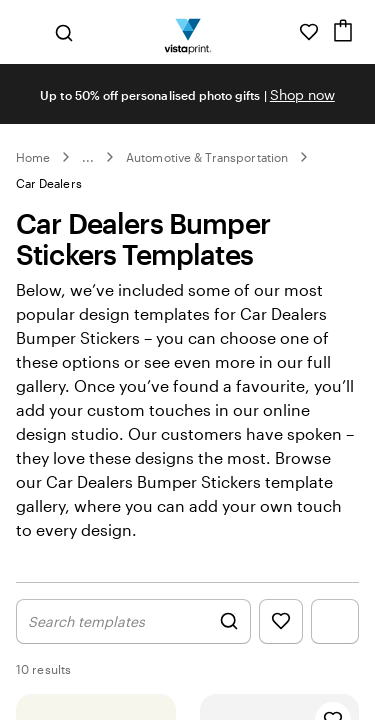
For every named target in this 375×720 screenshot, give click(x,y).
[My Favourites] (309, 32)
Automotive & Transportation (207, 157)
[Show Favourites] (281, 621)
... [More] (88, 157)
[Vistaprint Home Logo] (187, 32)
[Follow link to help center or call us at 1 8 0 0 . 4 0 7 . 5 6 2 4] (281, 32)
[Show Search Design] (133, 621)
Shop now (302, 94)
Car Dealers (49, 183)
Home (33, 157)
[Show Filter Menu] (335, 621)
